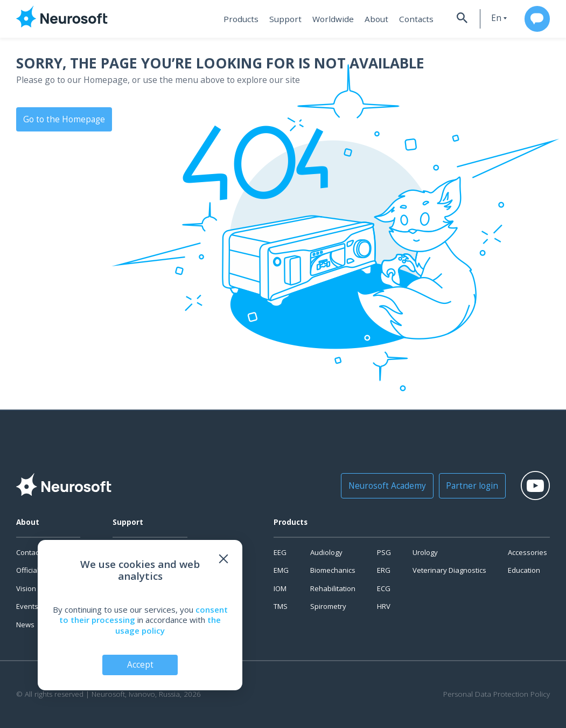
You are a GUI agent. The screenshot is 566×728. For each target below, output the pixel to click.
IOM (280, 588)
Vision (26, 588)
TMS (281, 606)
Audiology (326, 552)
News (25, 625)
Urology (425, 552)
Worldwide (329, 19)
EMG (281, 570)
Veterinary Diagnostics (449, 570)
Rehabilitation (333, 588)
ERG (384, 570)
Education (524, 570)
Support (283, 19)
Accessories (527, 552)
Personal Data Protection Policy (497, 694)
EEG (280, 552)
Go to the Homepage (62, 119)
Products (240, 19)
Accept (140, 664)
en (490, 18)
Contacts (408, 19)
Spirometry (328, 606)
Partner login (466, 486)
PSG (384, 552)
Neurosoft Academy (385, 486)
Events (27, 606)
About (370, 19)
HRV (384, 606)
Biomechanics (333, 570)
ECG (384, 588)
